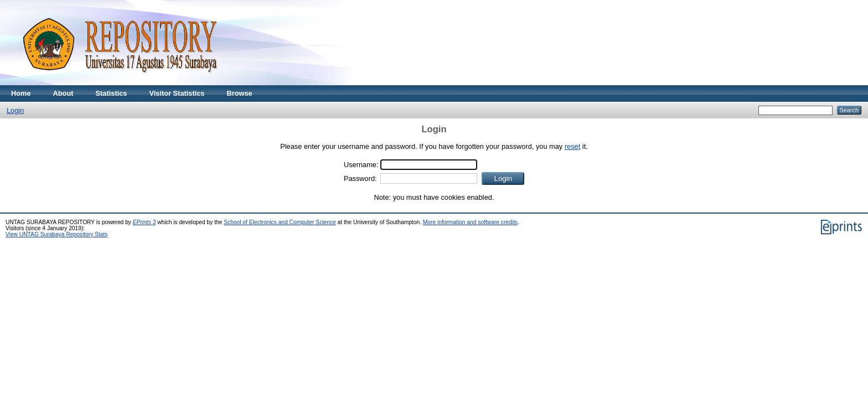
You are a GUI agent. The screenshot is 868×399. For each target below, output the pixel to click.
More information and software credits (470, 222)
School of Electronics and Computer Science (280, 222)
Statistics (112, 93)
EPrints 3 (144, 222)
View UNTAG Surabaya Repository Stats (56, 234)
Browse (239, 93)
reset (572, 146)
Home (21, 93)
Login (15, 110)
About (63, 93)
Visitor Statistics (177, 93)
